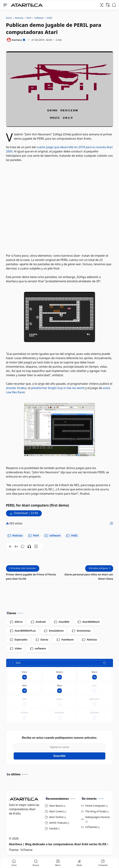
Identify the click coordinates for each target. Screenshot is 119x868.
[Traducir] (108, 5)
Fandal (53, 828)
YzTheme (26, 850)
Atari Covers (56, 811)
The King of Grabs (96, 811)
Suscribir (59, 756)
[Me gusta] (112, 523)
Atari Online (56, 817)
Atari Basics (56, 806)
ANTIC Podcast (58, 823)
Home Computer (95, 806)
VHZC (72, 536)
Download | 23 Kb (26, 513)
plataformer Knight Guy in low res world (58, 388)
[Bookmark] (36, 546)
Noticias (15, 536)
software (52, 536)
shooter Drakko (16, 388)
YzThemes (91, 827)
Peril (34, 536)
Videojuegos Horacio (97, 817)
